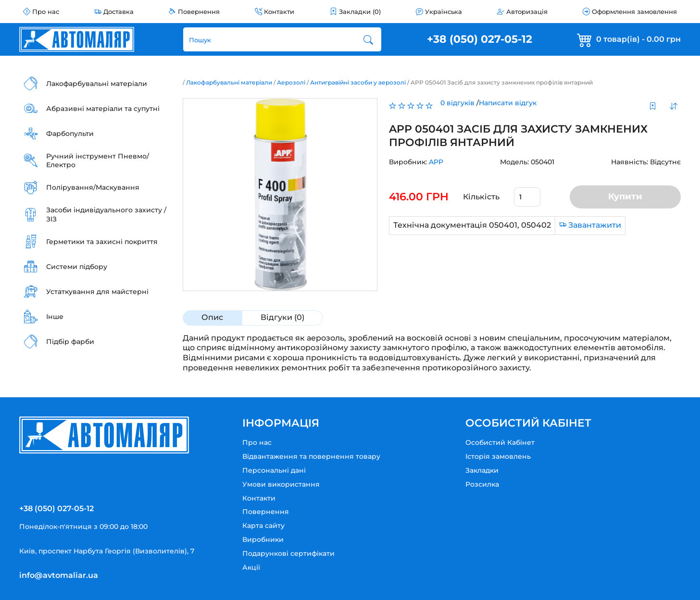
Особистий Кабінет (500, 442)
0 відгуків (457, 103)
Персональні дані (274, 470)
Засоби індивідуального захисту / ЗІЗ (106, 214)
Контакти (279, 12)
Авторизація (527, 12)
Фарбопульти (70, 134)
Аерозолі (291, 82)
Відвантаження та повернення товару (311, 456)
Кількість (481, 197)
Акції (251, 567)
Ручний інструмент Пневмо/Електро (98, 160)
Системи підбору (77, 267)
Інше (55, 317)
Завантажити (595, 225)
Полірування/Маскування (93, 187)
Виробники (263, 539)
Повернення (199, 12)
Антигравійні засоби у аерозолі (358, 82)
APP (436, 162)
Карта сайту (263, 526)
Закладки (482, 470)
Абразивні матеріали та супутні (103, 109)
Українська (444, 12)
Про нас (46, 12)
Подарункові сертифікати (288, 553)
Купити (625, 196)
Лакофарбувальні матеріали (97, 84)
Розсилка (482, 484)
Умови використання (281, 484)
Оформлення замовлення (634, 12)
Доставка (119, 12)
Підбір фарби (70, 342)
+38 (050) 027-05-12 (480, 39)
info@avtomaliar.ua (59, 575)
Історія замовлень (498, 456)
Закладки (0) (360, 12)
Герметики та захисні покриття (102, 242)
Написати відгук (508, 103)
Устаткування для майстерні (97, 292)
